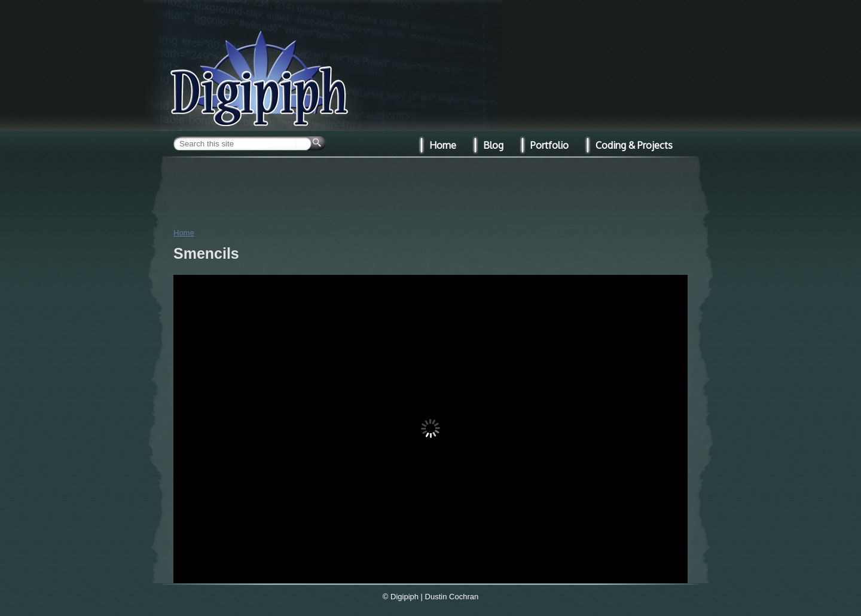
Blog (493, 145)
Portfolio (549, 145)
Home (184, 233)
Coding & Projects (634, 145)
